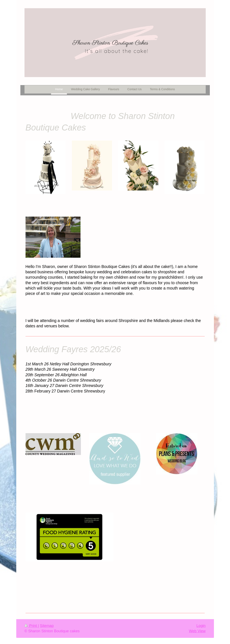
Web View (197, 631)
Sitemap (47, 626)
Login (201, 626)
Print (31, 626)
